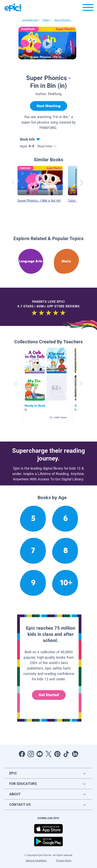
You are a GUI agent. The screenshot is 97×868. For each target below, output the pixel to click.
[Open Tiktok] (66, 754)
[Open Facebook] (22, 754)
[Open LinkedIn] (75, 754)
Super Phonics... (63, 20)
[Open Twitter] (48, 754)
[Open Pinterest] (57, 754)
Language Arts (30, 20)
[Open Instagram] (31, 754)
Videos (46, 20)
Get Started (49, 695)
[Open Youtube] (40, 754)
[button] (46, 384)
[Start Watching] (49, 106)
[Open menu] (88, 8)
